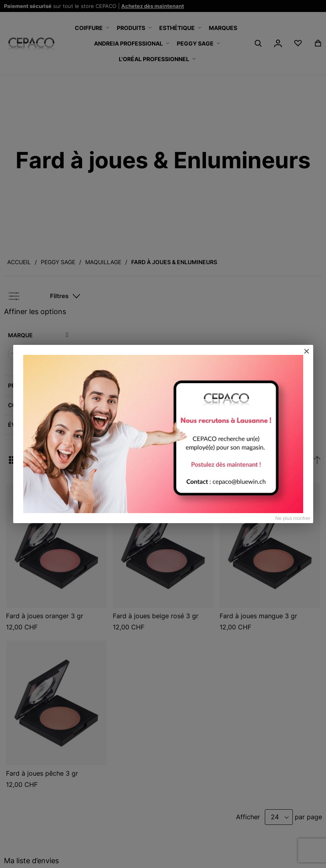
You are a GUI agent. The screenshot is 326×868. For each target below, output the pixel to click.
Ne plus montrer (293, 518)
